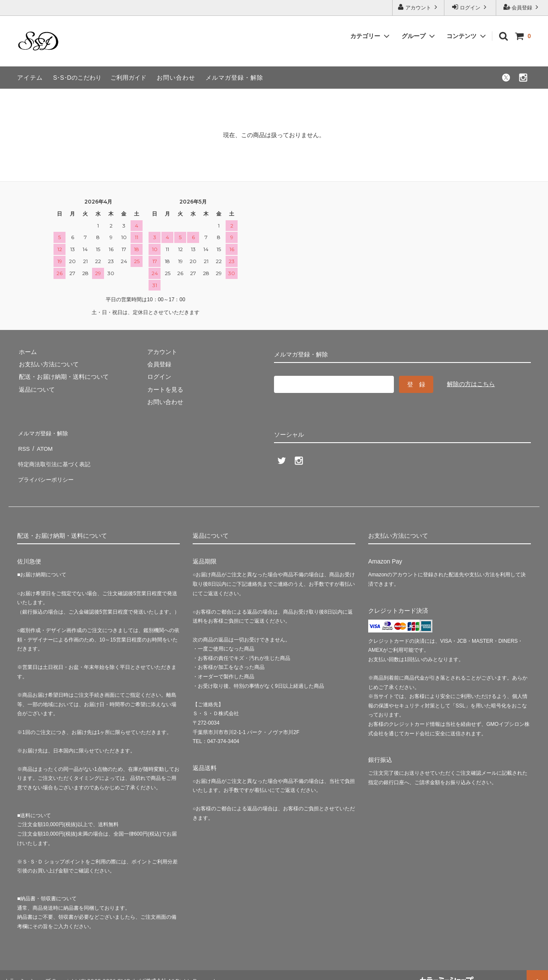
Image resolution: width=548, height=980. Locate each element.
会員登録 (522, 7)
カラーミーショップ (27, 969)
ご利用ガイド (128, 78)
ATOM (43, 444)
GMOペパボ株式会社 (142, 969)
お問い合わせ (176, 78)
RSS (23, 444)
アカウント (418, 7)
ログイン (470, 7)
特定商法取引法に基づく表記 (56, 457)
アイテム (30, 78)
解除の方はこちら (471, 384)
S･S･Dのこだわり (77, 78)
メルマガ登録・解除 (234, 78)
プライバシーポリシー (47, 470)
